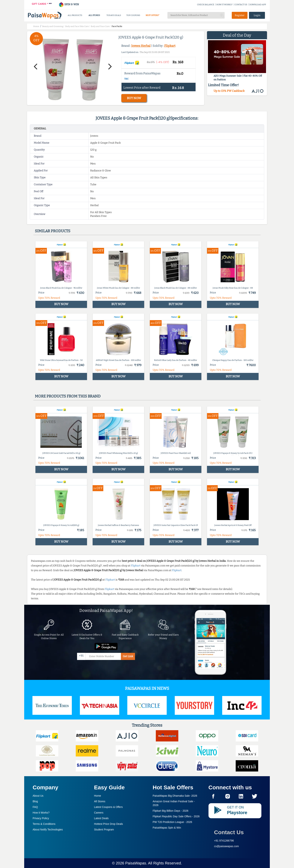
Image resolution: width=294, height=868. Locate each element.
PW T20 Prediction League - (172, 822)
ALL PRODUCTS (75, 15)
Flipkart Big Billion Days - (171, 811)
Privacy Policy (41, 818)
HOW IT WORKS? (225, 5)
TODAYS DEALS (114, 15)
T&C (126, 79)
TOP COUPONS (133, 15)
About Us (38, 796)
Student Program (104, 830)
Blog (35, 801)
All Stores (100, 801)
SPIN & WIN (69, 4)
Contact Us (229, 832)
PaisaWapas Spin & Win (167, 828)
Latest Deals (101, 818)
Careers (99, 813)
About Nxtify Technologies (48, 830)
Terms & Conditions (44, 824)
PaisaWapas (136, 863)
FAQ (35, 807)
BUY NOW (134, 98)
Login (257, 15)
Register (240, 15)
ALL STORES (94, 15)
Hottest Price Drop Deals (109, 824)
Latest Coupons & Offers (108, 807)
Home (98, 796)
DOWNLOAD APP (258, 5)
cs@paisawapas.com (227, 846)
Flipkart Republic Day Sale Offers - (176, 816)
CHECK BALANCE (206, 5)
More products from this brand (68, 396)
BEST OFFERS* (153, 15)
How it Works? (41, 813)
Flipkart (170, 46)
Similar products (53, 231)
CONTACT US (241, 5)
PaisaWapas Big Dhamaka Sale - (175, 796)
